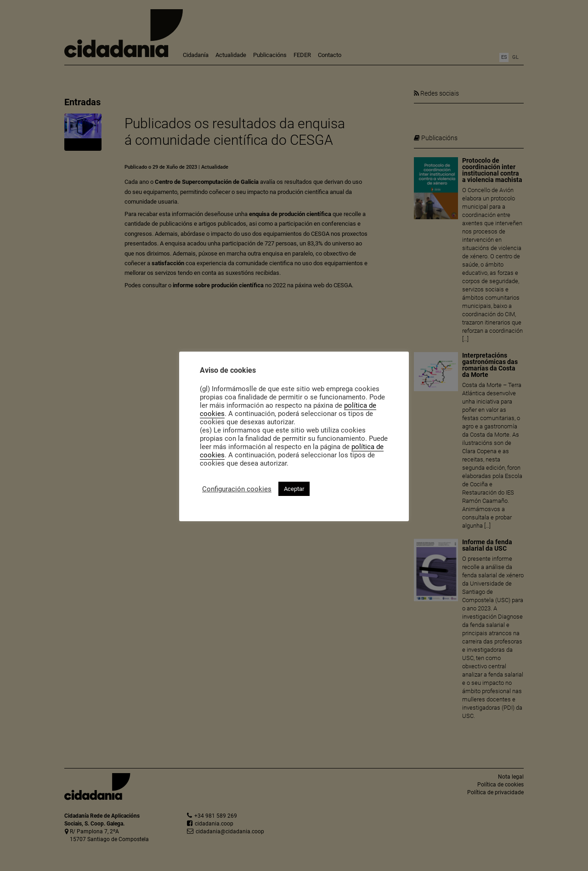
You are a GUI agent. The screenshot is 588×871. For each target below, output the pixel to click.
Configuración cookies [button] (237, 489)
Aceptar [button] (294, 489)
